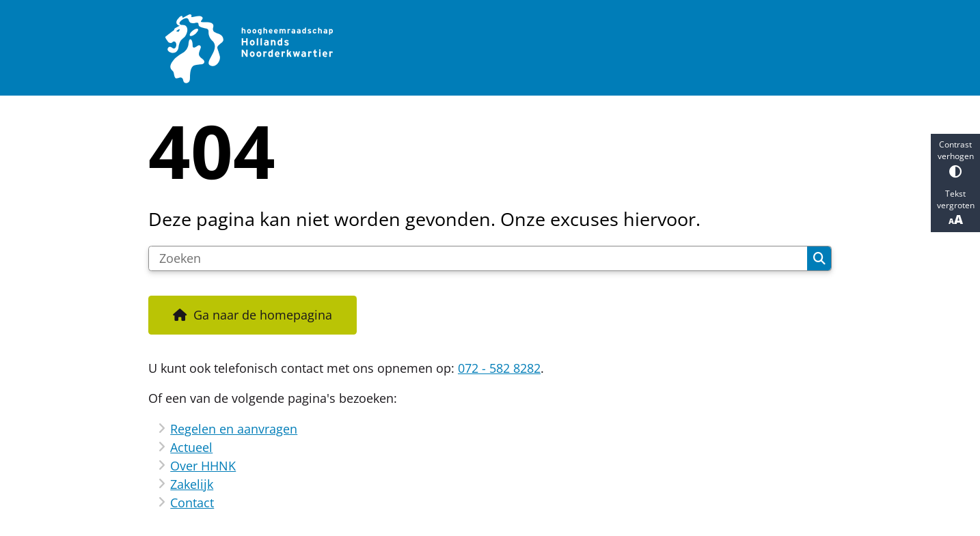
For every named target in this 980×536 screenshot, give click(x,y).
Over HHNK (203, 466)
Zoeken (819, 259)
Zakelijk (192, 484)
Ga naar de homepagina (263, 315)
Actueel (191, 447)
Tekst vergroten (955, 208)
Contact (192, 503)
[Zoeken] (478, 259)
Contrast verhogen (955, 158)
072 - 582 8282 (499, 368)
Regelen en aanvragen (234, 429)
